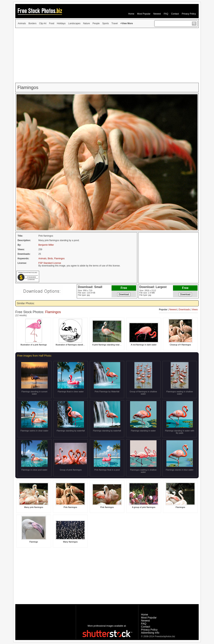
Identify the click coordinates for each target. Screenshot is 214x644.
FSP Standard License (50, 263)
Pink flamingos (70, 507)
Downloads (184, 310)
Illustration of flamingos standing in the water (76, 345)
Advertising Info (150, 633)
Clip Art (43, 23)
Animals (22, 23)
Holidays (61, 23)
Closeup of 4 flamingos (180, 345)
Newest (157, 14)
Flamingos (59, 259)
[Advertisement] (107, 55)
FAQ (166, 14)
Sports (106, 23)
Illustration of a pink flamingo (34, 345)
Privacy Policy (189, 14)
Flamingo (34, 542)
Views (195, 310)
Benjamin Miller (46, 245)
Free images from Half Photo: (35, 356)
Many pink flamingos (34, 507)
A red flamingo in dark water (144, 345)
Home (131, 14)
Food (52, 23)
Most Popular (144, 14)
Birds (50, 259)
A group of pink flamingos (144, 507)
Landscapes (74, 23)
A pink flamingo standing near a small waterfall (114, 345)
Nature (87, 23)
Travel (115, 23)
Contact (175, 14)
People (96, 23)
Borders (33, 23)
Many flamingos (70, 542)
